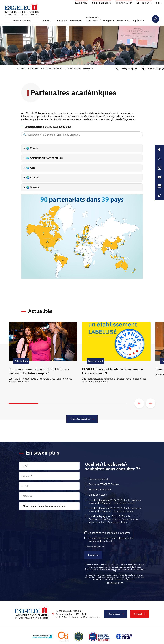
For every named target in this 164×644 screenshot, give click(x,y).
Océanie (35, 187)
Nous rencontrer (102, 3)
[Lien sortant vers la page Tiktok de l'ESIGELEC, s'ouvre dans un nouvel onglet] (159, 195)
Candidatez (81, 3)
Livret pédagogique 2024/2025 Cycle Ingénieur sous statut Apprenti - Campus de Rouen (115, 510)
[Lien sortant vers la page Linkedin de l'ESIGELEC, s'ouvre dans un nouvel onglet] (159, 186)
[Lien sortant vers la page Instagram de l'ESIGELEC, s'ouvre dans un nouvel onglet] (159, 168)
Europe (34, 148)
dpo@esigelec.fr (115, 583)
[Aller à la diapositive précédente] (139, 403)
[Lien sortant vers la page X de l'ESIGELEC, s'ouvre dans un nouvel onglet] (159, 159)
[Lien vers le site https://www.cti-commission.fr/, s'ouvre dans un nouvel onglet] (63, 637)
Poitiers (26, 21)
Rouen (16, 21)
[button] (48, 20)
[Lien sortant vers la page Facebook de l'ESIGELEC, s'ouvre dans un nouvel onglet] (159, 150)
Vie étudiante (144, 3)
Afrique (34, 178)
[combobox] (49, 506)
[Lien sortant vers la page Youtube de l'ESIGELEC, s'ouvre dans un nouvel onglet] (159, 177)
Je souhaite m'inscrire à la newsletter (109, 533)
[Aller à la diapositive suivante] (151, 403)
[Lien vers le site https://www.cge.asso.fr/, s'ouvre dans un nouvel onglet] (124, 637)
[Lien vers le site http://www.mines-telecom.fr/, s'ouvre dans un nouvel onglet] (42, 637)
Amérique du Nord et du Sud (46, 158)
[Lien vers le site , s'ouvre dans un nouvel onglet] (78, 637)
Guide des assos (98, 495)
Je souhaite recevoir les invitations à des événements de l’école (111, 539)
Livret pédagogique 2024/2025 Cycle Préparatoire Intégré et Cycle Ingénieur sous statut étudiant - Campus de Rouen (113, 519)
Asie (32, 168)
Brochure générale (99, 479)
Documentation (124, 3)
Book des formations (100, 490)
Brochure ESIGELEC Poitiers (104, 484)
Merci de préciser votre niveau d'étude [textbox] (44, 506)
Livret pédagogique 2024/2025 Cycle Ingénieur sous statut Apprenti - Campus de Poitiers (115, 502)
